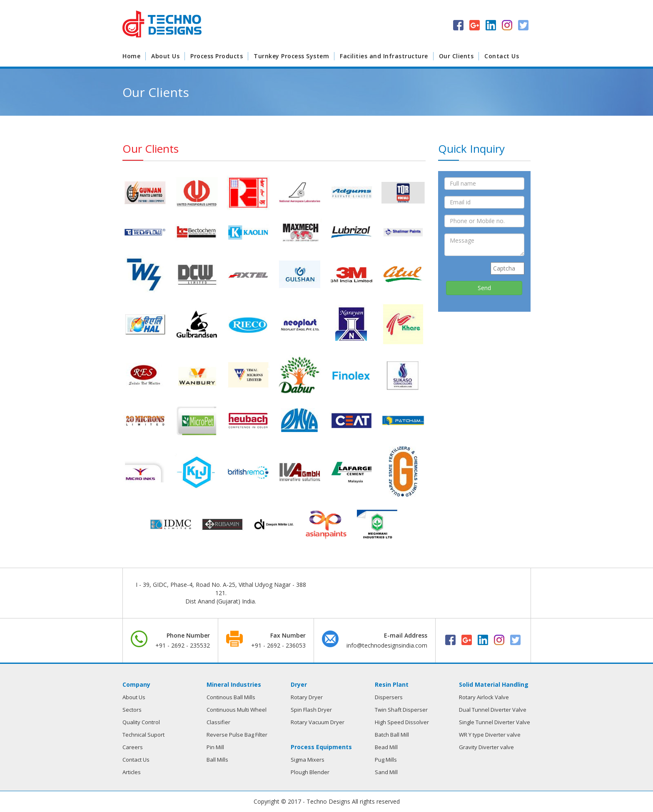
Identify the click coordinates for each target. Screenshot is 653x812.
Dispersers (389, 697)
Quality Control (141, 722)
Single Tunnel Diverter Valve (495, 722)
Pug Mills (386, 760)
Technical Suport (143, 735)
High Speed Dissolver (402, 722)
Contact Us (502, 56)
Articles (132, 772)
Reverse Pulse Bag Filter (237, 735)
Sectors (132, 710)
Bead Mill (386, 747)
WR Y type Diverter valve (490, 735)
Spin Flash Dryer (311, 710)
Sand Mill (386, 772)
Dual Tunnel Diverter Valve (493, 710)
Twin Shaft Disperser (401, 710)
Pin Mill (215, 747)
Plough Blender (310, 772)
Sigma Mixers (308, 760)
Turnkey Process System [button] (291, 56)
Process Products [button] (217, 56)
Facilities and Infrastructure (384, 56)
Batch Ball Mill (392, 735)
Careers (133, 747)
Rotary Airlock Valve (484, 697)
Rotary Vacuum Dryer (318, 722)
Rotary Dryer (307, 697)
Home (131, 56)
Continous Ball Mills (231, 697)
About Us (165, 56)
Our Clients (456, 56)
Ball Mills (217, 760)
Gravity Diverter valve (486, 747)
